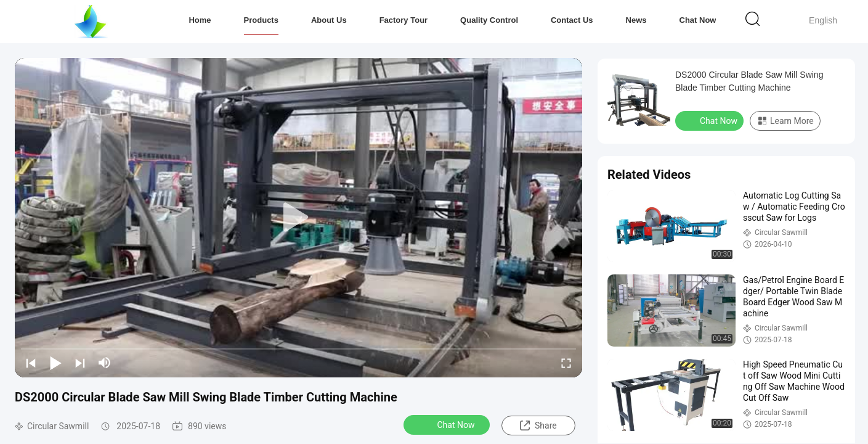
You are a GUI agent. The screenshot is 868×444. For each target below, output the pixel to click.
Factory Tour (404, 20)
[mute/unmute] (105, 363)
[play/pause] (55, 363)
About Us (329, 20)
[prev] (31, 363)
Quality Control (489, 20)
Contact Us (572, 20)
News (636, 20)
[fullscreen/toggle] (566, 363)
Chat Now (698, 20)
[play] (299, 218)
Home (200, 20)
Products (261, 20)
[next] (80, 363)
